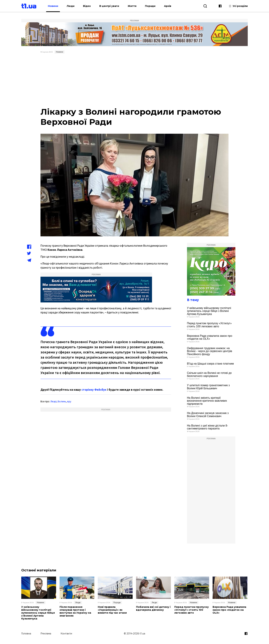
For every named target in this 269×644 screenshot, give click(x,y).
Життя (134, 6)
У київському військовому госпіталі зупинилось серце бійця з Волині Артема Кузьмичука (209, 311)
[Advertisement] (135, 81)
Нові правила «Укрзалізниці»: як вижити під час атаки (112, 610)
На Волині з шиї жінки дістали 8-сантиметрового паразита (207, 427)
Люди (72, 6)
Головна (26, 633)
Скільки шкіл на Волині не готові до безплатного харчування (209, 374)
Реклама (46, 633)
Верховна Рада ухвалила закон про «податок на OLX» (210, 337)
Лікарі (53, 401)
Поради (152, 6)
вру (69, 401)
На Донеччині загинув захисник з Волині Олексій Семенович (208, 415)
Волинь (62, 401)
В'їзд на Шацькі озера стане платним (210, 364)
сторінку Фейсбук (94, 390)
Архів (169, 6)
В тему (193, 300)
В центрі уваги (111, 6)
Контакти (66, 633)
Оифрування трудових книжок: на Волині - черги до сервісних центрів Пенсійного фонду (210, 351)
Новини (55, 6)
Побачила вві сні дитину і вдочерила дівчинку (153, 608)
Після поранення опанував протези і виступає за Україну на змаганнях (75, 611)
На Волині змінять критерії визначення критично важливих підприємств (207, 401)
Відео (89, 6)
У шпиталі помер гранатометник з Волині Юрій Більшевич (208, 387)
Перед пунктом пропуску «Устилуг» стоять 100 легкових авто (209, 325)
